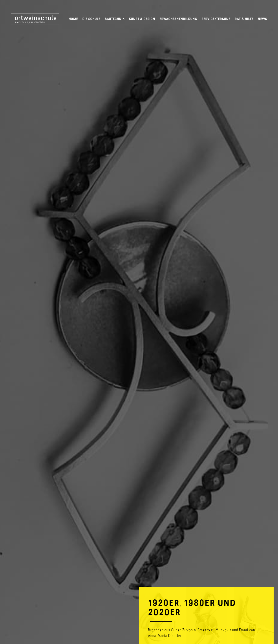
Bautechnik (115, 19)
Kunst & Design (142, 19)
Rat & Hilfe (244, 19)
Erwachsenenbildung (178, 19)
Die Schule (91, 19)
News (262, 19)
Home (73, 19)
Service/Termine (216, 19)
